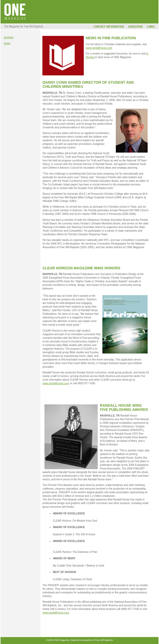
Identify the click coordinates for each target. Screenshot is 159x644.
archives (9, 37)
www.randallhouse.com (99, 48)
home (7, 43)
